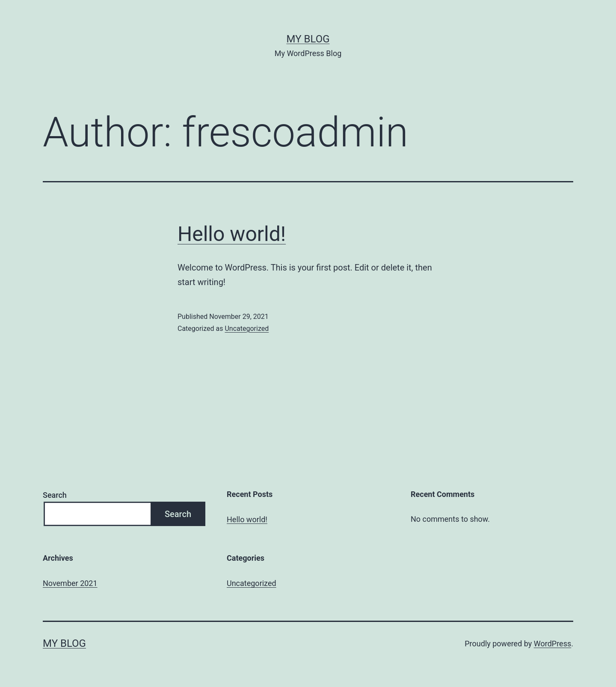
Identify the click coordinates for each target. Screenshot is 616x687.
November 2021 (70, 583)
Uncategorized (247, 329)
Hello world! (232, 234)
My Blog (308, 39)
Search (55, 495)
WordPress (552, 644)
